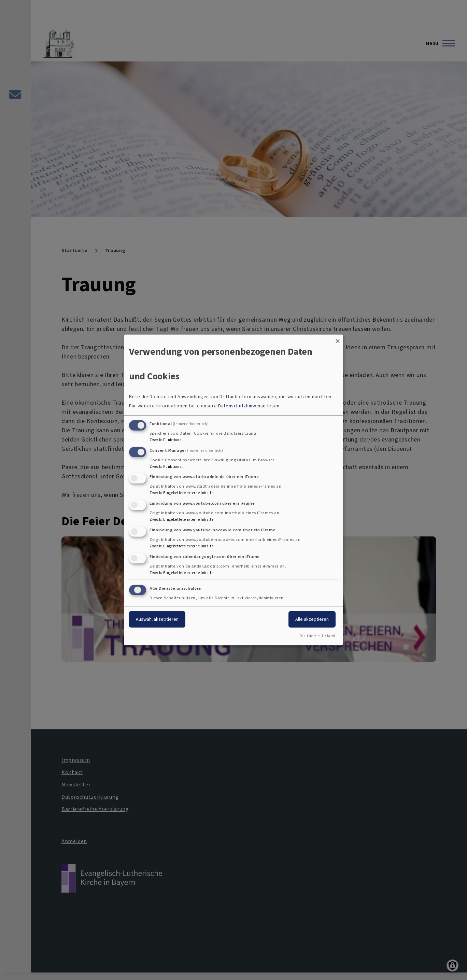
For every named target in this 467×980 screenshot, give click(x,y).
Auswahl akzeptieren (157, 619)
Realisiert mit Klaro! (317, 636)
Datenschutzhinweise (242, 406)
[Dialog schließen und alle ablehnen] (338, 339)
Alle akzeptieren (312, 619)
